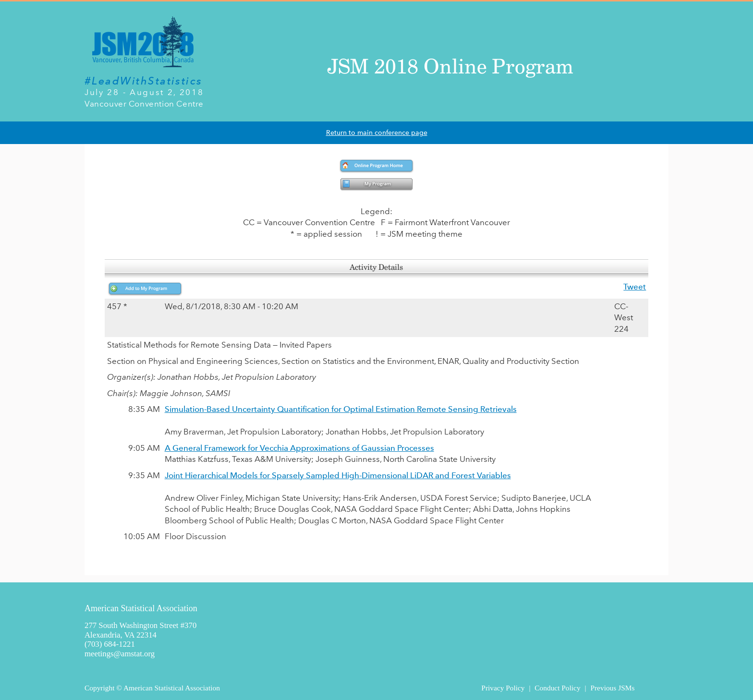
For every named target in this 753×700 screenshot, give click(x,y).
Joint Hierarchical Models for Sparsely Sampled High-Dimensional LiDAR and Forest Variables (338, 475)
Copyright (99, 688)
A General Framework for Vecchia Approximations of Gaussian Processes (299, 448)
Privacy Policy (503, 688)
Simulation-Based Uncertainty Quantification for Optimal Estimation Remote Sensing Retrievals (341, 409)
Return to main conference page (377, 133)
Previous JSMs (612, 688)
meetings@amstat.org (120, 654)
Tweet (635, 287)
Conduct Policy (557, 688)
